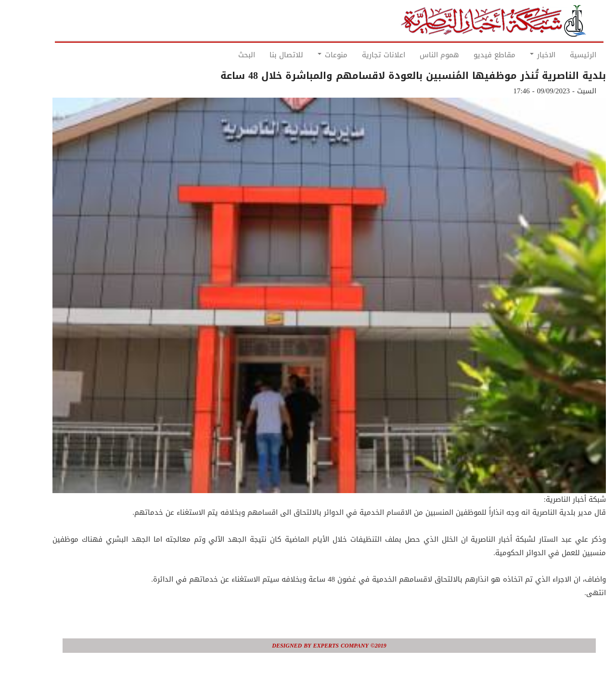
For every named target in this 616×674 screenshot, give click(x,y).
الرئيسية (562, 55)
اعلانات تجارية (362, 55)
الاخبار (521, 55)
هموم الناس (418, 55)
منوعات (311, 55)
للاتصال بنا (265, 55)
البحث (225, 55)
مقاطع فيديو (473, 55)
